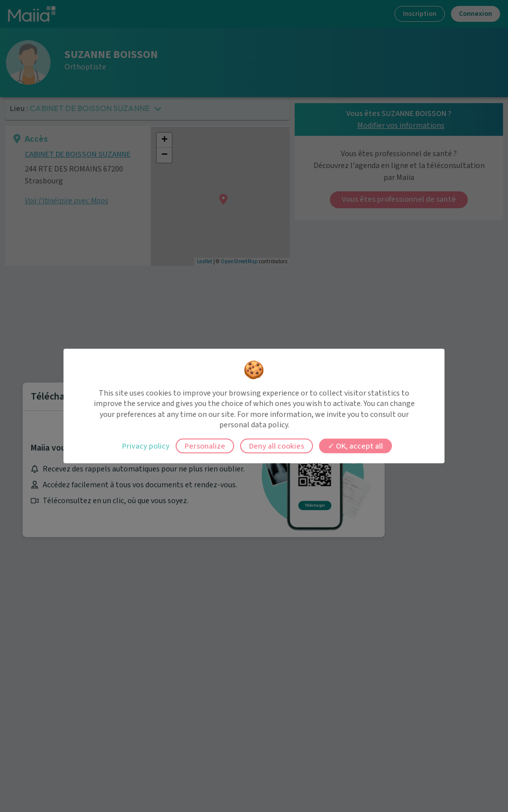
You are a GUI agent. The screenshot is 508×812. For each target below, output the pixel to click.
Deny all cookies (277, 446)
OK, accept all (355, 446)
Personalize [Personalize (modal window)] (205, 446)
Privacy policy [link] (146, 446)
